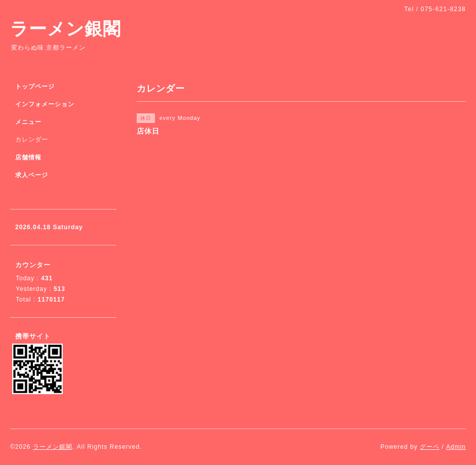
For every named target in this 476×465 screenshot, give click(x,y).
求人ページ (32, 175)
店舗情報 (28, 157)
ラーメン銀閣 (66, 29)
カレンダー (32, 140)
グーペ (430, 447)
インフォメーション (45, 104)
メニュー (28, 122)
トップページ (35, 87)
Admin (456, 447)
